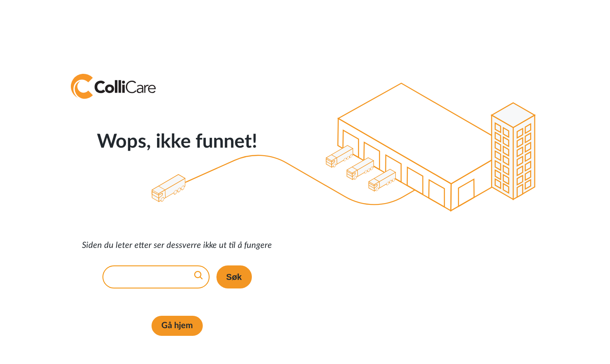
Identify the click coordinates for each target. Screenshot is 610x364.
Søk (234, 277)
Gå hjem (177, 326)
